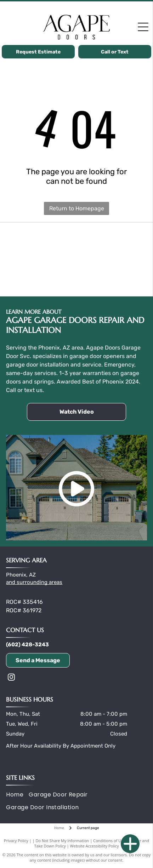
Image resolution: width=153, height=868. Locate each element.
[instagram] (11, 678)
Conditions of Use (109, 841)
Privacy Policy (16, 841)
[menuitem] (17, 795)
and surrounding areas (34, 582)
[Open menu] (143, 27)
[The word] (112, 242)
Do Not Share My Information (62, 841)
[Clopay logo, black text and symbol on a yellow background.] (41, 242)
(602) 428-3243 (27, 645)
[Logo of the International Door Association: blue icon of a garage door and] (112, 277)
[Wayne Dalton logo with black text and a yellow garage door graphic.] (41, 277)
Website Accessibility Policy (95, 846)
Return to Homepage (77, 208)
